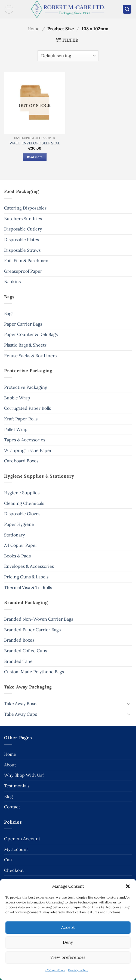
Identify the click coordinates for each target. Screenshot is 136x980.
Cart (8, 860)
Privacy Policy (78, 970)
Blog (8, 796)
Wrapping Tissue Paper (28, 450)
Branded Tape (18, 661)
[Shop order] (68, 56)
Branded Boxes (19, 640)
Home (33, 29)
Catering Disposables (25, 208)
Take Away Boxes (21, 703)
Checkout (14, 870)
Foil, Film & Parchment (27, 260)
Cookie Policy (55, 970)
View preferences (68, 957)
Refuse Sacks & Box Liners (30, 356)
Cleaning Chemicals (24, 503)
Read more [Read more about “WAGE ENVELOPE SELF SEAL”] (35, 157)
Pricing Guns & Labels (26, 577)
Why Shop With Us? (24, 775)
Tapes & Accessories (25, 440)
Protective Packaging (26, 387)
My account (16, 849)
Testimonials (17, 786)
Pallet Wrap (16, 429)
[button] (128, 886)
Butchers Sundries (23, 219)
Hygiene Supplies (22, 493)
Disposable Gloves (22, 514)
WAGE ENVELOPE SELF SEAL (35, 143)
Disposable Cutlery (23, 229)
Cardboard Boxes (21, 461)
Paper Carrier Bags (23, 324)
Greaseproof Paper (23, 271)
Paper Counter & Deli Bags (31, 334)
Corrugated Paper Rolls (27, 408)
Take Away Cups (21, 714)
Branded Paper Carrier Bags (32, 630)
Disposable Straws (22, 250)
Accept (68, 927)
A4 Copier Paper (21, 545)
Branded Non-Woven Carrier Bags (39, 619)
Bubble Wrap (17, 398)
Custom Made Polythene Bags (34, 672)
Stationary (14, 535)
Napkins (12, 281)
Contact (12, 807)
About (10, 765)
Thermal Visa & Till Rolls (28, 587)
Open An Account (22, 839)
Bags (9, 313)
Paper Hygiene (19, 524)
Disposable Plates (21, 239)
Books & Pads (17, 556)
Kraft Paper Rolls (21, 419)
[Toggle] (129, 704)
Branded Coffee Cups (26, 651)
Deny (68, 942)
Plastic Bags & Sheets (25, 345)
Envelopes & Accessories (29, 566)
